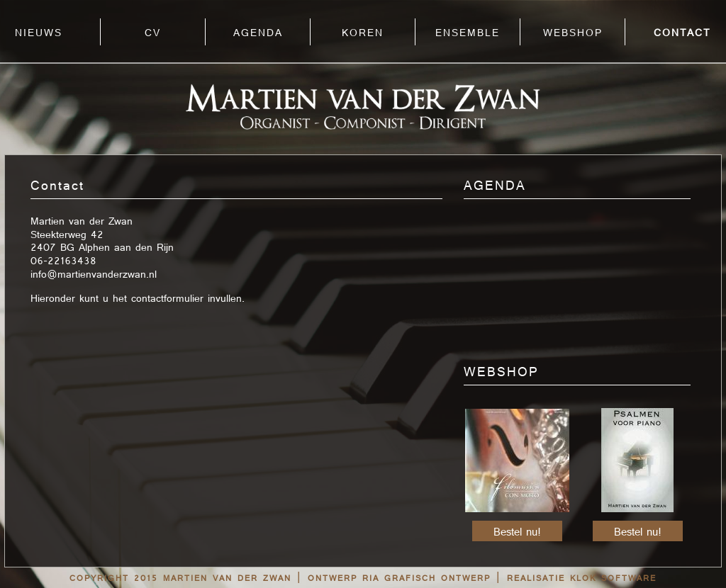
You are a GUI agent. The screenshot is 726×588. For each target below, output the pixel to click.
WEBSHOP (573, 33)
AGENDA (258, 33)
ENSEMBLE (468, 33)
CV (153, 33)
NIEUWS (39, 33)
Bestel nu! (517, 532)
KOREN (363, 33)
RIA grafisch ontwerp (426, 578)
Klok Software (613, 578)
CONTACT (682, 33)
